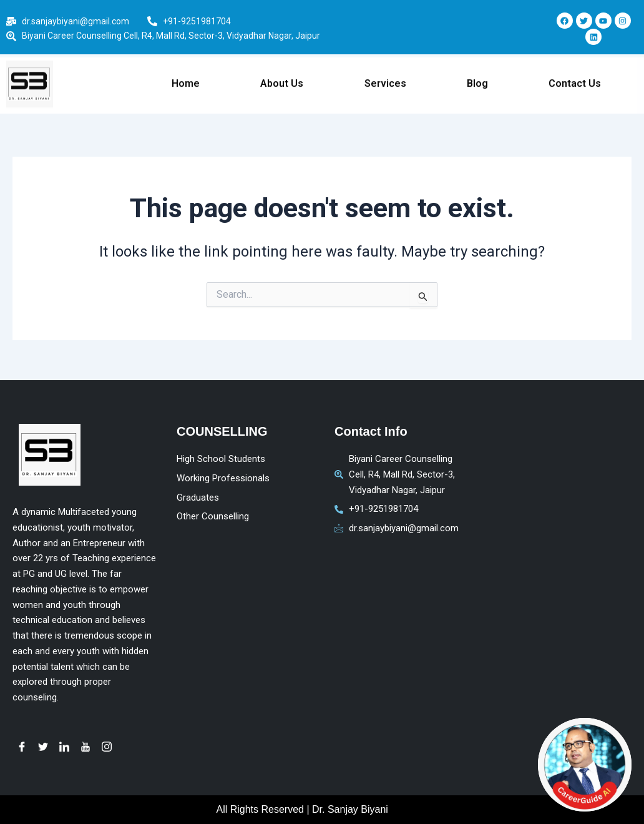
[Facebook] (22, 747)
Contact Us (575, 71)
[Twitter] (43, 747)
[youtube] (85, 747)
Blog (477, 71)
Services (385, 71)
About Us (282, 71)
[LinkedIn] (64, 747)
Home (186, 71)
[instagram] (107, 747)
